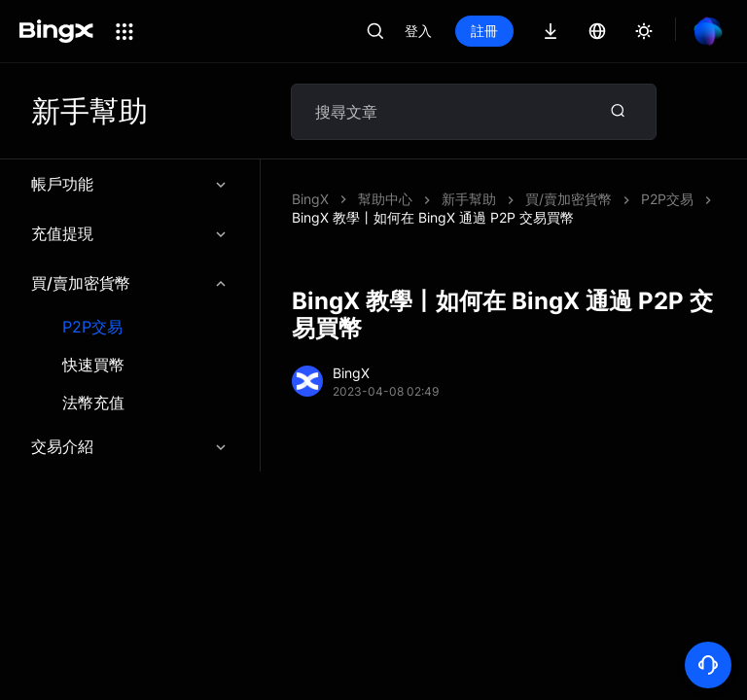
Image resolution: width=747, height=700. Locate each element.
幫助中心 (385, 199)
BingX (310, 199)
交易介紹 (130, 446)
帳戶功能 (130, 184)
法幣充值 (93, 403)
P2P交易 (92, 327)
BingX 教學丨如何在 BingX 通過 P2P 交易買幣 (433, 217)
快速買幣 (93, 365)
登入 (418, 31)
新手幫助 (469, 199)
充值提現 (130, 233)
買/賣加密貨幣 (130, 283)
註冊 (484, 31)
